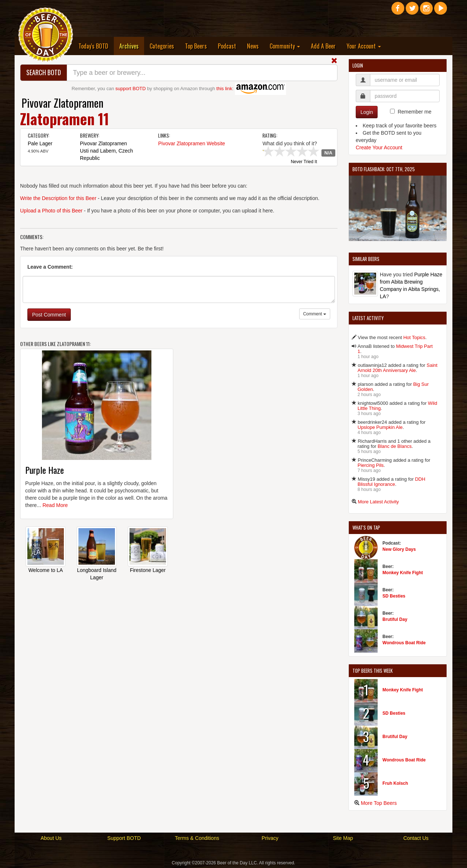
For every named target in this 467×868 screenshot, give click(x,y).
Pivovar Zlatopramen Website (191, 143)
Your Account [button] (364, 46)
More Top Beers (379, 803)
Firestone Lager (148, 570)
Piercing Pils (371, 465)
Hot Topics (414, 337)
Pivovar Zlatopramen (63, 103)
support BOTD (130, 89)
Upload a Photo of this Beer (51, 211)
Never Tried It (304, 162)
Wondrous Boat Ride (404, 643)
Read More (55, 505)
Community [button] (285, 46)
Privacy (270, 838)
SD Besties (394, 596)
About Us (51, 838)
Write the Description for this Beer (58, 198)
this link (224, 89)
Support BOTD (124, 838)
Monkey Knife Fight (403, 573)
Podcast (227, 46)
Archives (132, 46)
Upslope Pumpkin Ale (380, 427)
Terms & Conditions (197, 838)
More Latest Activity (379, 502)
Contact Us (416, 838)
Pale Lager (40, 143)
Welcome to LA (46, 570)
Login (367, 112)
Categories (162, 46)
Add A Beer (323, 46)
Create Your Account (379, 147)
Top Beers (196, 46)
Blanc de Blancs (395, 446)
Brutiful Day (395, 619)
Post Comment (49, 315)
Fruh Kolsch (395, 783)
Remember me (415, 112)
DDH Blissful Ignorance (391, 482)
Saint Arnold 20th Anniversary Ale (397, 368)
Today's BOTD (93, 46)
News (253, 46)
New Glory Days (399, 549)
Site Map (343, 838)
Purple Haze (45, 470)
